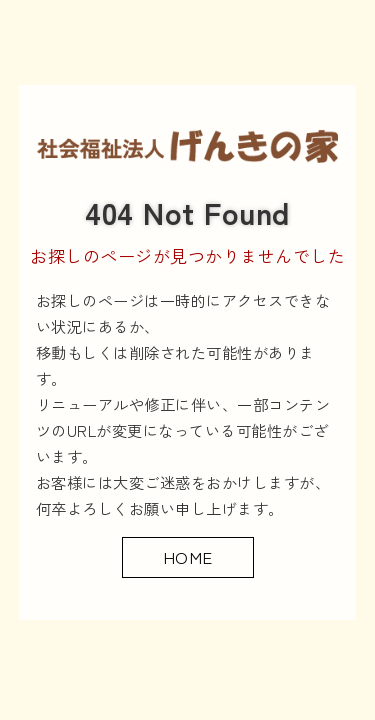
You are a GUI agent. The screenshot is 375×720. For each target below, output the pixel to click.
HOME (188, 556)
